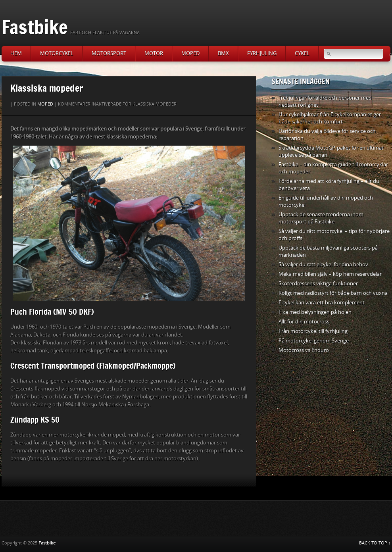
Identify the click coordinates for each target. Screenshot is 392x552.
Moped (190, 53)
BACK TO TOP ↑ (375, 543)
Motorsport (109, 53)
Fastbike (35, 27)
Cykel (302, 53)
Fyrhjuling (262, 53)
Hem (16, 53)
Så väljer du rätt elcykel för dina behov (323, 264)
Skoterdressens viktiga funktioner (318, 284)
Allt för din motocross (304, 322)
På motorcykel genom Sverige (314, 341)
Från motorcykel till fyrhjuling (313, 331)
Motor (154, 53)
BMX (223, 53)
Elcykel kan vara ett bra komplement (322, 303)
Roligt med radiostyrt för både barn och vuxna (333, 293)
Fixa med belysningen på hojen (315, 312)
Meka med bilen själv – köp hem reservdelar (330, 274)
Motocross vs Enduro (304, 350)
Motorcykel (57, 53)
